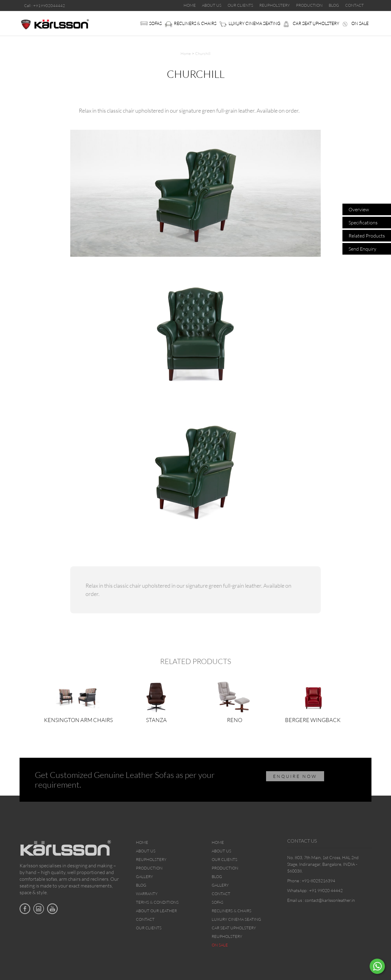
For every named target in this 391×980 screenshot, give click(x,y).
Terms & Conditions (157, 902)
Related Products (367, 236)
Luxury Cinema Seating (254, 23)
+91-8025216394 (318, 881)
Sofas (155, 23)
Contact (145, 919)
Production (149, 868)
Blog (141, 885)
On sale (360, 23)
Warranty (147, 894)
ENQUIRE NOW (295, 776)
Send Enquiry (362, 249)
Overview (359, 209)
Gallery (144, 877)
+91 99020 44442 (326, 890)
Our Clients (149, 928)
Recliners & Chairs (195, 23)
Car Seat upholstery (316, 23)
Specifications (363, 223)
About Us (146, 851)
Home (186, 53)
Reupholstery (151, 859)
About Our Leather (156, 911)
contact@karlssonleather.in (330, 900)
